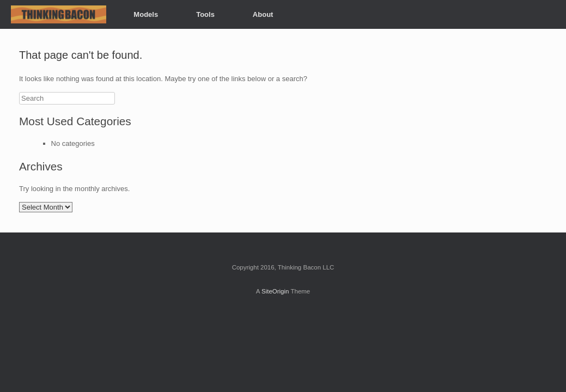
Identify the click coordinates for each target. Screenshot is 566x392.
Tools (205, 14)
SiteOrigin (275, 291)
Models (146, 14)
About (263, 14)
